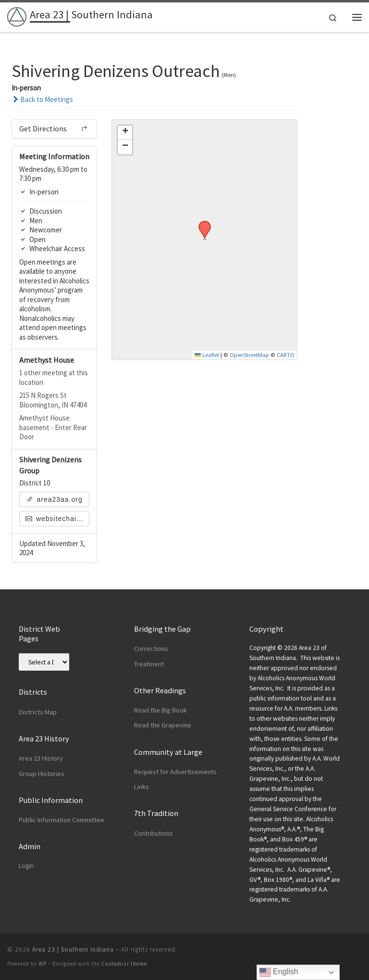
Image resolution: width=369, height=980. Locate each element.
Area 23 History (41, 758)
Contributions (154, 833)
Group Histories (42, 774)
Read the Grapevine (163, 725)
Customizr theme (124, 964)
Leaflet (207, 355)
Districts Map (38, 712)
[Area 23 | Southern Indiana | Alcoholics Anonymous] (17, 16)
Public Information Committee (61, 820)
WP (43, 964)
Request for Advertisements (175, 772)
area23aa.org (55, 499)
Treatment (149, 664)
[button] (201, 224)
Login (26, 866)
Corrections (151, 649)
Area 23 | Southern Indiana (73, 949)
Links (141, 787)
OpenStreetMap (249, 355)
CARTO (286, 355)
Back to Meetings (42, 99)
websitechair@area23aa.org (57, 519)
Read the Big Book (160, 710)
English (279, 972)
